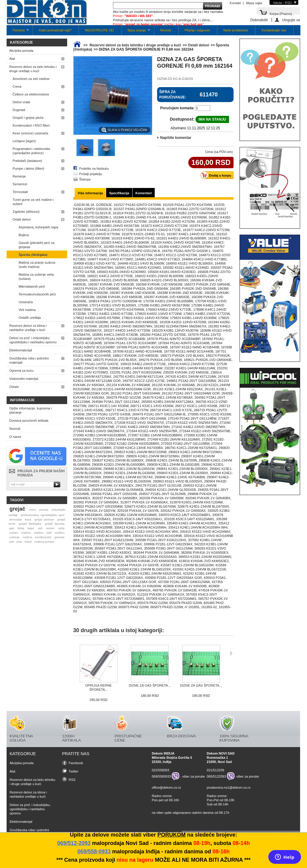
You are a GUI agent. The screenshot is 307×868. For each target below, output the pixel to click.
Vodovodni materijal (24, 379)
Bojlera (24, 235)
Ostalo (14, 387)
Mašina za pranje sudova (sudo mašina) (37, 265)
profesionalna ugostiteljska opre (43, 515)
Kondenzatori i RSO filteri (31, 125)
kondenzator (43, 537)
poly (19, 542)
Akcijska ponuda (21, 51)
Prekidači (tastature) (27, 161)
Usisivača (26, 302)
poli (12, 542)
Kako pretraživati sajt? (55, 30)
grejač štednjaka (30, 524)
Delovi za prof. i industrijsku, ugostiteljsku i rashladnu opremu (33, 340)
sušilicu (60, 533)
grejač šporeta (55, 524)
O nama (15, 437)
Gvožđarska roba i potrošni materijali (29, 360)
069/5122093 (216, 776)
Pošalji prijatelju (91, 174)
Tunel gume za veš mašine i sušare (33, 202)
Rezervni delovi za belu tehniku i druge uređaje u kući (33, 69)
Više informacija (90, 193)
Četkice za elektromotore (31, 94)
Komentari (144, 193)
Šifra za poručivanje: (173, 95)
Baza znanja (136, 32)
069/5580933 (161, 776)
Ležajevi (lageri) (24, 141)
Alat (12, 59)
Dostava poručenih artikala (29, 421)
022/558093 (160, 770)
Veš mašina (27, 310)
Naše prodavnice (236, 30)
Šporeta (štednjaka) (33, 255)
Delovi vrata (21, 102)
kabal (28, 542)
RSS (72, 780)
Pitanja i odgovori (197, 30)
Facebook (76, 763)
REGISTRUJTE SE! (99, 30)
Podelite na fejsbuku (94, 169)
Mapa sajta (254, 3)
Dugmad (19, 110)
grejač (17, 509)
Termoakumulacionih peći (37, 294)
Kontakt (235, 3)
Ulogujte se (291, 20)
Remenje (19, 176)
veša (61, 528)
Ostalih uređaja (30, 318)
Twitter (73, 771)
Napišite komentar (176, 138)
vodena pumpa (44, 542)
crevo (32, 510)
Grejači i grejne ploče (28, 118)
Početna (18, 32)
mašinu (26, 533)
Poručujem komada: (177, 108)
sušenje (14, 537)
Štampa (85, 179)
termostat (15, 519)
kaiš (49, 533)
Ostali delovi (22, 219)
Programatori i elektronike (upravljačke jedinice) (31, 151)
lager (31, 528)
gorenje (60, 537)
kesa (28, 519)
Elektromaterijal (21, 350)
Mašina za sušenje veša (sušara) (36, 277)
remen (50, 528)
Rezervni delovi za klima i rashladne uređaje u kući (28, 328)
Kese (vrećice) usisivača (30, 133)
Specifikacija (119, 193)
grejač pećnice (44, 519)
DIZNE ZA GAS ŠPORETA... (150, 685)
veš (40, 528)
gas (12, 528)
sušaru (14, 533)
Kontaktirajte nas (274, 30)
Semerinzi (20, 184)
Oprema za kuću (21, 371)
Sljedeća (231, 653)
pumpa (44, 510)
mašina (27, 537)
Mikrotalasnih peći (32, 286)
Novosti (166, 30)
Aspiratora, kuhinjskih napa (38, 227)
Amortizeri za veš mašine (31, 79)
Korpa (281, 13)
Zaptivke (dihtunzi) (26, 212)
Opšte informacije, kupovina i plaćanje (30, 410)
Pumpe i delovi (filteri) (28, 169)
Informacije (22, 400)
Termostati (20, 192)
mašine (39, 533)
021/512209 (216, 770)
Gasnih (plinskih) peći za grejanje (37, 245)
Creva (17, 87)
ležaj (21, 528)
